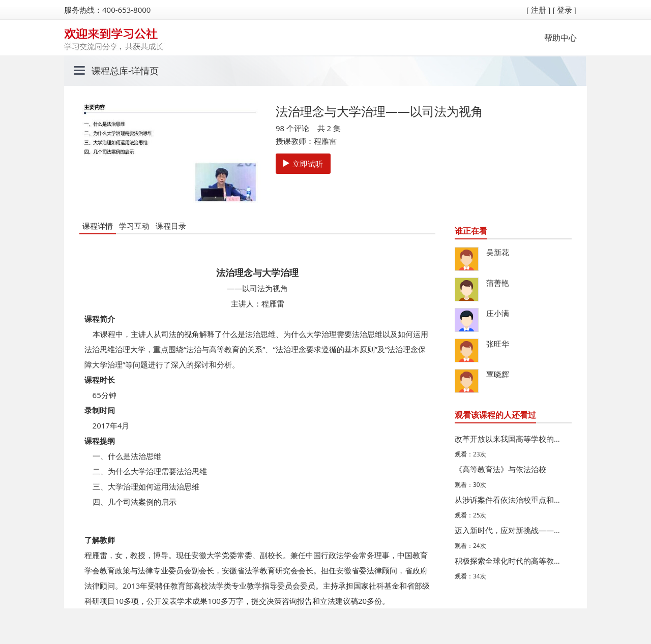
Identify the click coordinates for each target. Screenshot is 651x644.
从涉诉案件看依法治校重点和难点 (511, 500)
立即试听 (303, 164)
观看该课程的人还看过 (495, 415)
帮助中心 (560, 38)
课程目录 (171, 226)
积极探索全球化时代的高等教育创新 (511, 561)
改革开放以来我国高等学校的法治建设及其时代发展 (511, 439)
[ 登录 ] (565, 10)
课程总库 (110, 71)
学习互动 (134, 226)
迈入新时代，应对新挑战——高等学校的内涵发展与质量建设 (511, 530)
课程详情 (98, 226)
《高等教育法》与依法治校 (500, 469)
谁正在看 (471, 231)
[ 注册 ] (539, 10)
